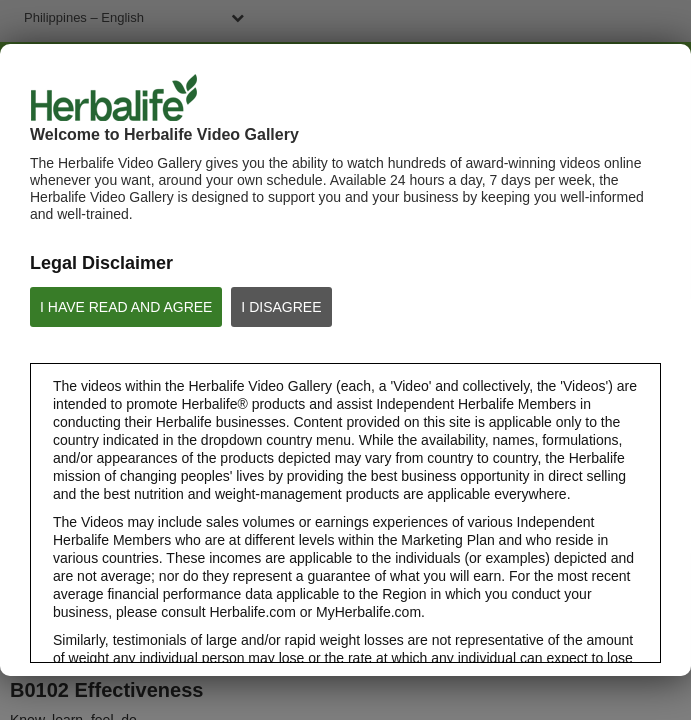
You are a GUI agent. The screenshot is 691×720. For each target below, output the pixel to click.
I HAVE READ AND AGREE (126, 307)
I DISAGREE (281, 307)
